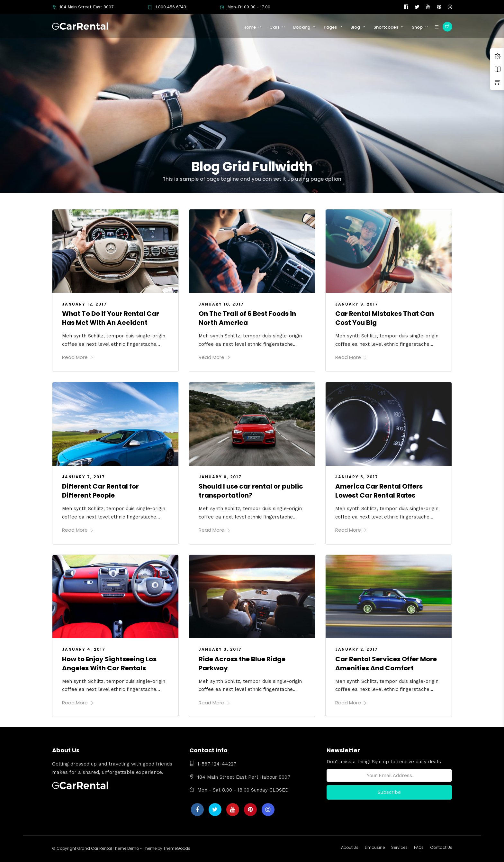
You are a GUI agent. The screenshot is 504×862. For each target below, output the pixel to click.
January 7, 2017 (84, 477)
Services (399, 847)
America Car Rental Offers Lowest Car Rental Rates (379, 491)
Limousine (375, 847)
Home (250, 27)
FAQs (419, 847)
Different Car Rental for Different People (100, 491)
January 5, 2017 (357, 477)
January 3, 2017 (220, 649)
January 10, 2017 (221, 304)
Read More (78, 357)
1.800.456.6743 (167, 7)
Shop (417, 27)
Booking (302, 27)
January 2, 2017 (357, 649)
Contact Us (441, 847)
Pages (330, 27)
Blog (355, 27)
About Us (350, 847)
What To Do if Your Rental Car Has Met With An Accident (111, 318)
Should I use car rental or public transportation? (251, 491)
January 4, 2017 (84, 649)
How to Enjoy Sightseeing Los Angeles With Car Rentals (109, 664)
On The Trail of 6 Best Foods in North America (247, 318)
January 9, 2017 (357, 304)
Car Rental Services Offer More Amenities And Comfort (386, 664)
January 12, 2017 (85, 304)
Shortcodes (386, 27)
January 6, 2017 (220, 477)
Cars (274, 27)
